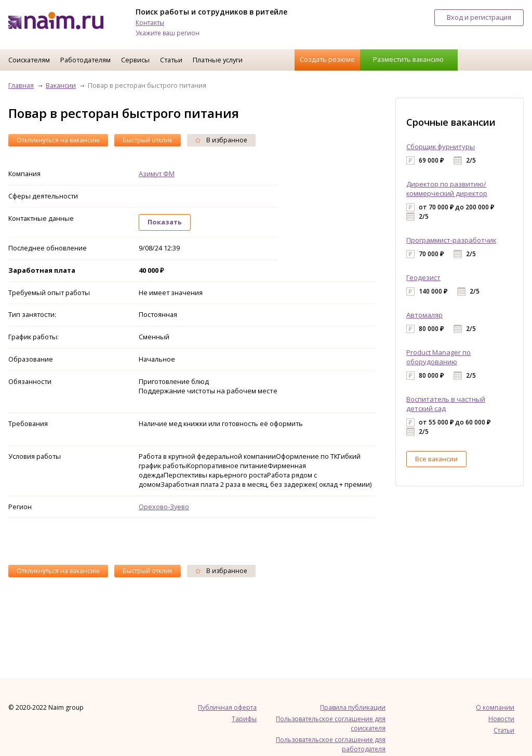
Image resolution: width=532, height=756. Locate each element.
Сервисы (135, 60)
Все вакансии (436, 459)
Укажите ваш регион (168, 33)
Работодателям (85, 60)
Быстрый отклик (148, 140)
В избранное (221, 140)
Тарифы (244, 719)
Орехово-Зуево (164, 507)
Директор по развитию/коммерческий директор (447, 189)
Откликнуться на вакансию (58, 140)
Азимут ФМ (157, 174)
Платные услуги (218, 60)
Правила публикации (353, 707)
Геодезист (423, 277)
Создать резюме (327, 59)
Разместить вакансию (408, 59)
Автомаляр (424, 315)
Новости (501, 719)
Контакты (150, 23)
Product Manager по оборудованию (438, 357)
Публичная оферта (227, 707)
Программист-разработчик (451, 240)
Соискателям (29, 60)
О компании (495, 707)
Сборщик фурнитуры (441, 147)
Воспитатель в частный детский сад (446, 404)
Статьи (171, 60)
